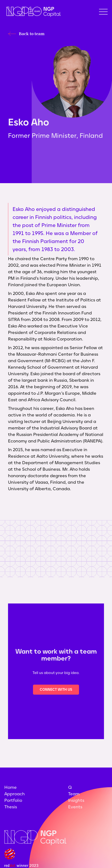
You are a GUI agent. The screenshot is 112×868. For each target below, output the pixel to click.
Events (75, 807)
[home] (33, 12)
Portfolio (13, 800)
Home (11, 787)
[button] (103, 12)
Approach (15, 794)
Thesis (11, 807)
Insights (76, 800)
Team (74, 794)
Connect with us (56, 690)
